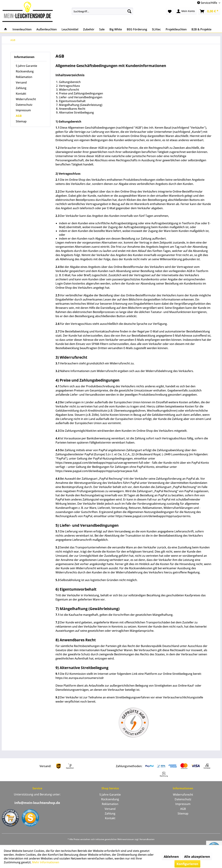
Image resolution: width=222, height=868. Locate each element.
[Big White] (116, 29)
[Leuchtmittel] (70, 29)
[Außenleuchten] (47, 29)
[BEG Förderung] (137, 29)
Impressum (23, 110)
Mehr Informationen (46, 862)
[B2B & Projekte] (201, 29)
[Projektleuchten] (176, 29)
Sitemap (21, 121)
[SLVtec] (156, 29)
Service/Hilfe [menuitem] (208, 3)
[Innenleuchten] (22, 29)
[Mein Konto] (186, 11)
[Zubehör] (89, 29)
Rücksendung (25, 71)
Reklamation (24, 77)
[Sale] (102, 29)
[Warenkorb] (209, 11)
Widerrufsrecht (26, 99)
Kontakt (21, 94)
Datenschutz (24, 105)
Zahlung (21, 88)
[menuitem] (102, 11)
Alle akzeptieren (197, 857)
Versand (21, 82)
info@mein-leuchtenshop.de (37, 803)
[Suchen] (129, 11)
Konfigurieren (187, 864)
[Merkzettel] (170, 11)
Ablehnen (171, 857)
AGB (19, 116)
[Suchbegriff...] (102, 11)
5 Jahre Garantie (26, 66)
